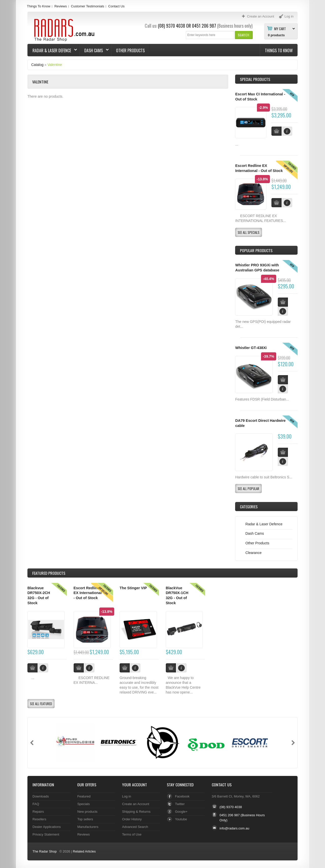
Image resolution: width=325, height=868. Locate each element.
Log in (127, 796)
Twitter (180, 804)
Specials (83, 804)
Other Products (130, 50)
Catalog (37, 65)
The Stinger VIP (133, 588)
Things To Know (39, 6)
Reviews (61, 6)
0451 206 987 (204, 26)
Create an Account (136, 804)
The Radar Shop (45, 851)
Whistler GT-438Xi (251, 348)
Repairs (38, 812)
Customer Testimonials (87, 6)
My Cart (280, 28)
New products (87, 812)
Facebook (182, 796)
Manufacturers (88, 827)
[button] (244, 35)
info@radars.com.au (234, 828)
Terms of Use (132, 834)
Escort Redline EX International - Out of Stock (88, 593)
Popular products (256, 250)
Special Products (255, 79)
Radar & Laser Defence (52, 50)
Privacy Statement (46, 834)
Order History (132, 819)
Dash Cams (94, 50)
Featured (84, 796)
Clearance (253, 553)
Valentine (55, 65)
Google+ (181, 812)
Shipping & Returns (136, 812)
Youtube (181, 819)
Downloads (41, 796)
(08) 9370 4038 (172, 26)
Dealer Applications (47, 827)
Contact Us (116, 6)
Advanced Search (135, 827)
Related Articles (84, 851)
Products (49, 573)
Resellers (39, 819)
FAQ (36, 804)
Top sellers (85, 819)
